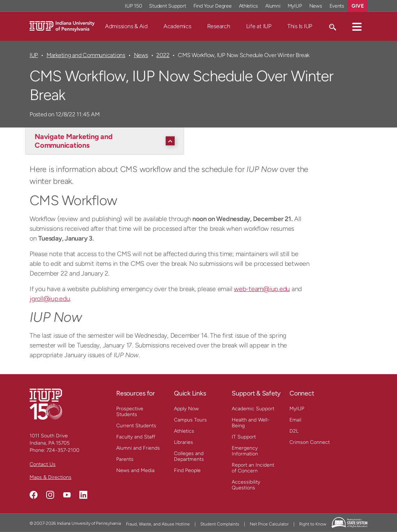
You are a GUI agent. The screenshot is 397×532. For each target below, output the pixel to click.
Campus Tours (190, 420)
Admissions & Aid (126, 26)
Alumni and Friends (138, 448)
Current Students (136, 426)
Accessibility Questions (246, 485)
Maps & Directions (51, 477)
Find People (187, 470)
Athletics (184, 431)
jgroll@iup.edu (50, 299)
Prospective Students (130, 412)
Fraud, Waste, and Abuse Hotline (158, 524)
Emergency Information (245, 451)
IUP (34, 55)
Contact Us (43, 464)
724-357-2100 (63, 450)
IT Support (244, 437)
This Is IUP (300, 26)
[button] (357, 26)
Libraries (184, 442)
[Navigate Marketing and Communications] (106, 141)
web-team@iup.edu (262, 289)
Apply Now (186, 409)
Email (295, 420)
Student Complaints (220, 524)
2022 (163, 55)
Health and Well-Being (251, 423)
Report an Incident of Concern (253, 468)
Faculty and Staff (136, 437)
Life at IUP (259, 26)
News (141, 55)
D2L (294, 431)
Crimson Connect (310, 442)
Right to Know (313, 524)
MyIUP (297, 409)
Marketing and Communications (86, 55)
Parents (125, 459)
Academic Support (253, 409)
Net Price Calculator (269, 524)
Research (219, 26)
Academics (177, 26)
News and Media (135, 470)
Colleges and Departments (189, 456)
